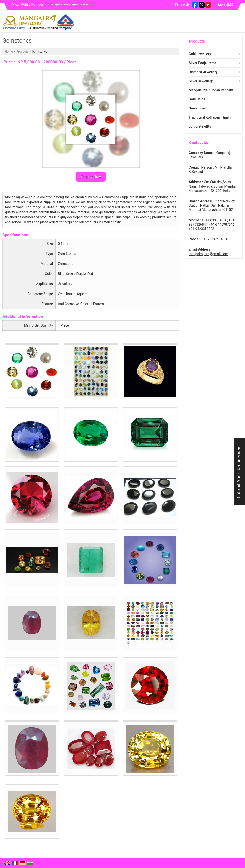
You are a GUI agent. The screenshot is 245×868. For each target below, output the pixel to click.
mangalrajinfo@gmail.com (68, 4)
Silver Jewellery (201, 81)
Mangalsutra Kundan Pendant (211, 90)
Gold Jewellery (200, 54)
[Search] (240, 22)
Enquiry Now (91, 177)
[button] (28, 5)
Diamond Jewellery (203, 72)
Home (9, 52)
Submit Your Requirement (239, 472)
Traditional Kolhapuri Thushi (210, 117)
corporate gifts (200, 126)
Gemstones (197, 108)
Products (22, 52)
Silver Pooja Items (202, 63)
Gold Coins (197, 99)
